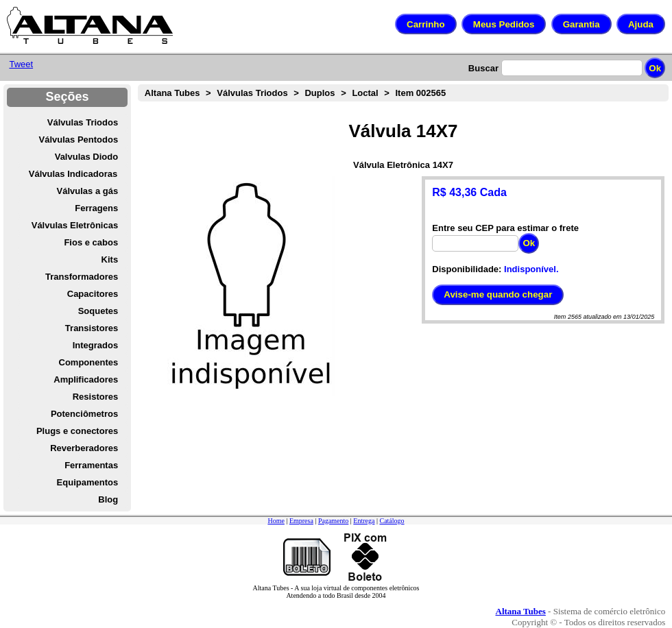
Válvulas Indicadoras (73, 174)
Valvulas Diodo (86, 157)
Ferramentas (91, 465)
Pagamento (333, 521)
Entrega (364, 521)
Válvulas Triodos (83, 122)
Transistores (92, 328)
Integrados (95, 345)
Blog (108, 499)
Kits (110, 259)
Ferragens (96, 208)
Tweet (21, 64)
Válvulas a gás (88, 191)
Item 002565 (421, 93)
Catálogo (392, 521)
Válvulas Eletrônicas (75, 225)
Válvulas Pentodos (79, 140)
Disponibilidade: (467, 269)
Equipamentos (88, 482)
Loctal (365, 93)
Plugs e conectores (77, 431)
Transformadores (82, 277)
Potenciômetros (84, 414)
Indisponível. (531, 269)
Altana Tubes (172, 93)
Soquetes (98, 311)
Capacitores (93, 294)
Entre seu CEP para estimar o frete (505, 228)
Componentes (89, 362)
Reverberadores (84, 448)
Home (276, 521)
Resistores (95, 397)
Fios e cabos (91, 242)
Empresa (301, 521)
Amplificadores (86, 379)
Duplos (320, 93)
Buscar (483, 68)
